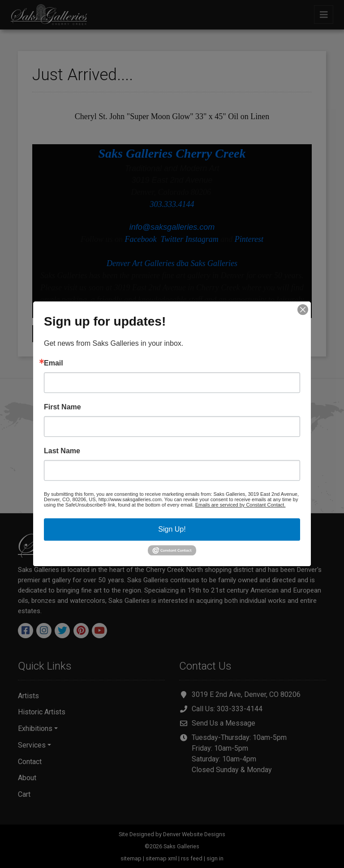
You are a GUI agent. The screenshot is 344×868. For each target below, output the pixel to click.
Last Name (62, 451)
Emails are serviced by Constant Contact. (241, 505)
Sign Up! (172, 529)
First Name (62, 407)
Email (54, 363)
